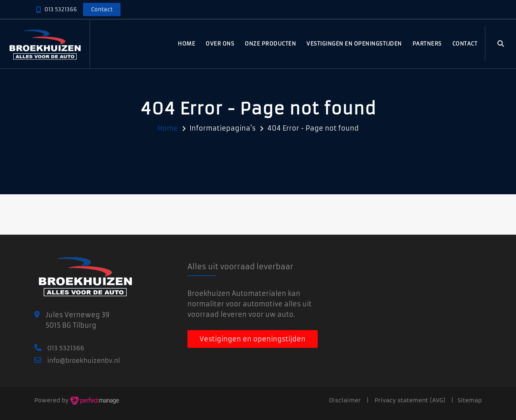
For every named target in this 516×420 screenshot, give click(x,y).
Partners (427, 44)
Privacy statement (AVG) (410, 400)
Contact (465, 44)
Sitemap (470, 400)
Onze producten (270, 44)
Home (186, 44)
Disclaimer (345, 400)
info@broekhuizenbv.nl (84, 361)
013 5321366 (61, 9)
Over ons (220, 44)
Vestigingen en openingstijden (354, 44)
